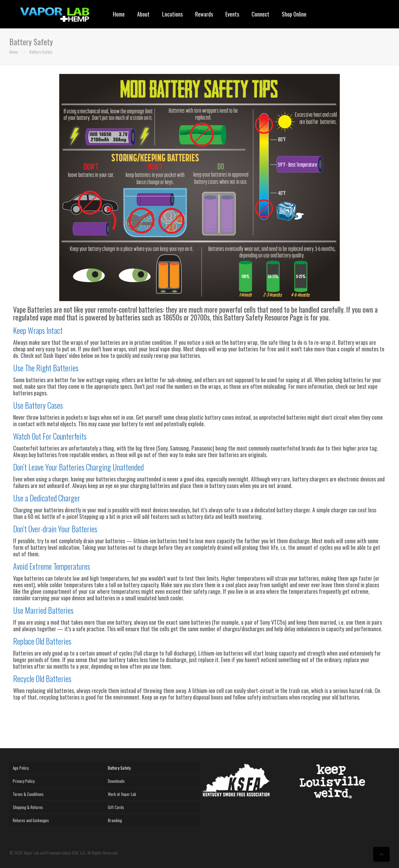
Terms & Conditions (28, 794)
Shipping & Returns (28, 807)
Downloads (116, 781)
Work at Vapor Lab (122, 794)
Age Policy (21, 768)
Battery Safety (41, 52)
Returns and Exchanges (31, 820)
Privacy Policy (24, 781)
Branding (115, 820)
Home (14, 52)
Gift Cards (116, 807)
